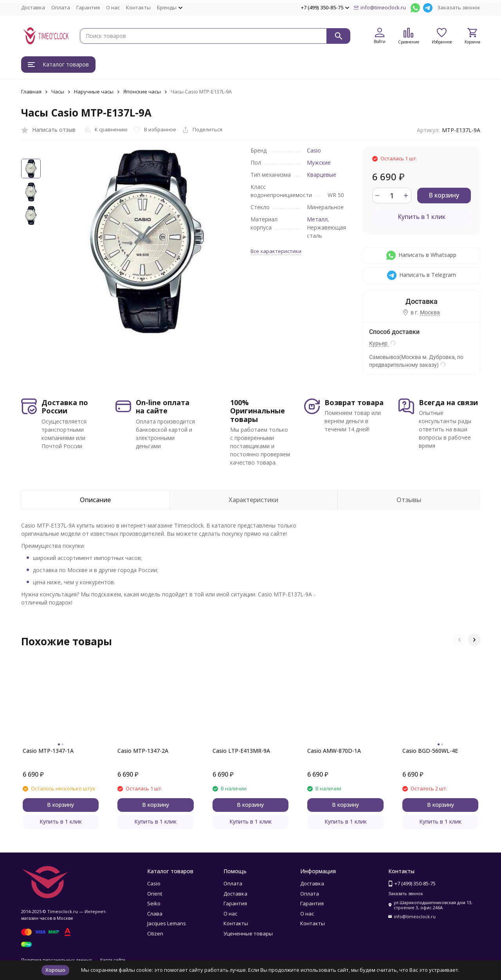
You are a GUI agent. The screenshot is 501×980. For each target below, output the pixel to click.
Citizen (155, 933)
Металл (317, 219)
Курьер (379, 343)
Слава (155, 914)
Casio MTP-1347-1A (48, 751)
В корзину (444, 195)
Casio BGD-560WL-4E (430, 751)
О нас (113, 7)
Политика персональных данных (57, 960)
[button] (460, 640)
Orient (155, 894)
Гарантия (88, 7)
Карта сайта (113, 960)
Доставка (33, 7)
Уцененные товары (248, 933)
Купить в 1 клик (422, 217)
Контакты (138, 7)
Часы (58, 92)
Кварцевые (322, 175)
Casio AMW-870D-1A (334, 751)
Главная (31, 92)
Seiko (154, 903)
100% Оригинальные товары (258, 411)
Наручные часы (94, 92)
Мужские (319, 162)
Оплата (61, 7)
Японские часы (142, 92)
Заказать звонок (459, 7)
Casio (314, 150)
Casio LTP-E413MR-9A (241, 751)
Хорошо (55, 970)
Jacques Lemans (167, 923)
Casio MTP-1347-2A (143, 751)
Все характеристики (276, 251)
